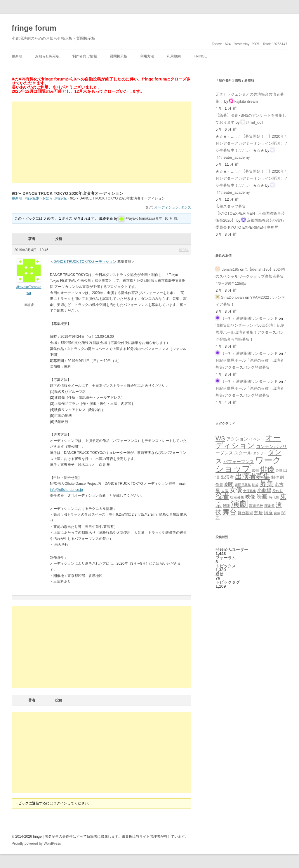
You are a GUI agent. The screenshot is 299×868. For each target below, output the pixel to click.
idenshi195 (230, 269)
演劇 (239, 504)
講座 (268, 513)
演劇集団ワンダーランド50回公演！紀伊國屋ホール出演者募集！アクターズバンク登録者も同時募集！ (250, 332)
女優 (236, 490)
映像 (250, 497)
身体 (277, 513)
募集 (267, 483)
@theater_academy (233, 157)
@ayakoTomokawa (140, 218)
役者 (222, 496)
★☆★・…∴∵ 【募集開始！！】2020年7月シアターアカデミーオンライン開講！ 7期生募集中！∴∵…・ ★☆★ (251, 143)
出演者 (227, 477)
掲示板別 (32, 198)
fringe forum (34, 28)
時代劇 (274, 497)
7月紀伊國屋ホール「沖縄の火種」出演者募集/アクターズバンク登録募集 (251, 360)
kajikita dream (246, 101)
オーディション (166, 207)
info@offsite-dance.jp (66, 490)
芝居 (258, 513)
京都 (255, 470)
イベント (257, 439)
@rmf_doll (254, 122)
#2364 (184, 250)
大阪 (225, 491)
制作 (275, 477)
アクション (237, 439)
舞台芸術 (245, 513)
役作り (278, 491)
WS (220, 438)
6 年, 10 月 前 (167, 218)
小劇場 (264, 490)
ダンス (186, 207)
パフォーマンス (239, 462)
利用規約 (174, 56)
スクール (243, 453)
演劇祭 (270, 506)
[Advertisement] (101, 142)
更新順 (17, 56)
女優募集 (250, 491)
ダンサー (260, 453)
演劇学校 (256, 506)
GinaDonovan (232, 297)
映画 (262, 497)
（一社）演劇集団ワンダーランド (249, 318)
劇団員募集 (243, 485)
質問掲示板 (119, 56)
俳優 (267, 469)
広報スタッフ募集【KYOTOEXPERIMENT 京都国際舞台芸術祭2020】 (250, 213)
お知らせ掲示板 (47, 56)
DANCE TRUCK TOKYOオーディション (85, 262)
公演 (279, 470)
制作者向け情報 (85, 56)
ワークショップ (248, 464)
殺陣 (226, 506)
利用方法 (147, 56)
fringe (200, 56)
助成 (255, 485)
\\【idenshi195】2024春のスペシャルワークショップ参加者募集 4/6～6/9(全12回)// (251, 276)
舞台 (230, 512)
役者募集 (237, 497)
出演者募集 (253, 476)
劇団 (229, 484)
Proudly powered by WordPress (36, 843)
